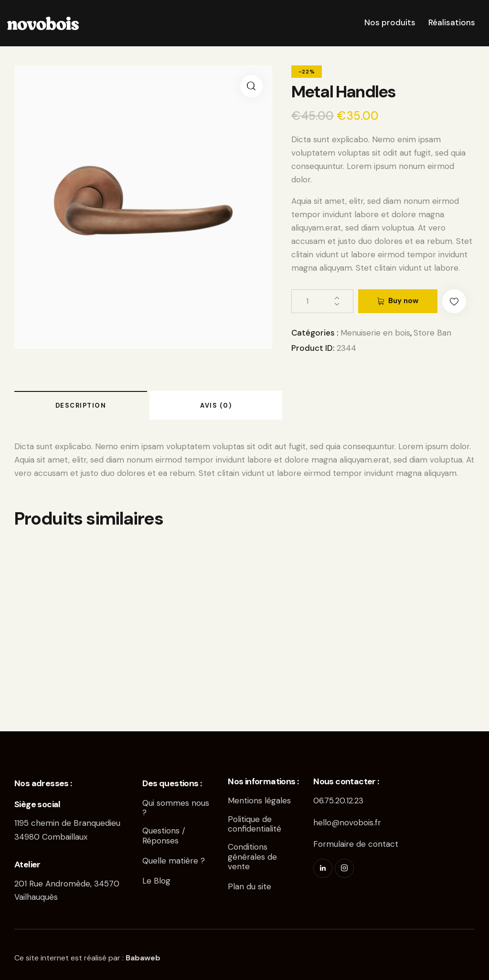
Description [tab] (81, 406)
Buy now (403, 301)
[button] (251, 86)
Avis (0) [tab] (216, 406)
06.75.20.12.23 (338, 801)
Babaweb (143, 958)
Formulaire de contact (356, 844)
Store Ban (432, 333)
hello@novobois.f (345, 822)
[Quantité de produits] (322, 301)
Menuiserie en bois (375, 333)
